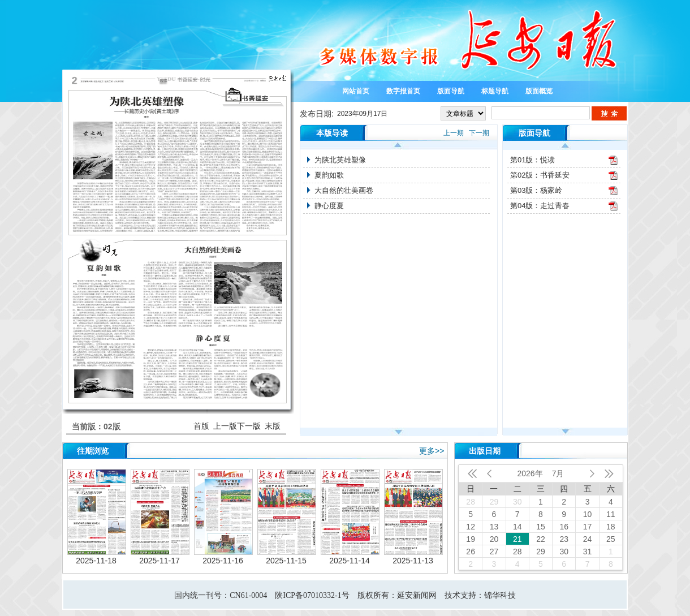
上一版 (225, 426)
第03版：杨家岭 (536, 190)
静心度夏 (329, 206)
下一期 (479, 133)
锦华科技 (500, 595)
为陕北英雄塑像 (340, 160)
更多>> (432, 451)
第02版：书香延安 (540, 175)
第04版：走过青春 (540, 206)
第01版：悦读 (532, 160)
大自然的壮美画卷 (344, 190)
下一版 (249, 426)
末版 (273, 426)
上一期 (454, 133)
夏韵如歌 (329, 175)
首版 (201, 426)
